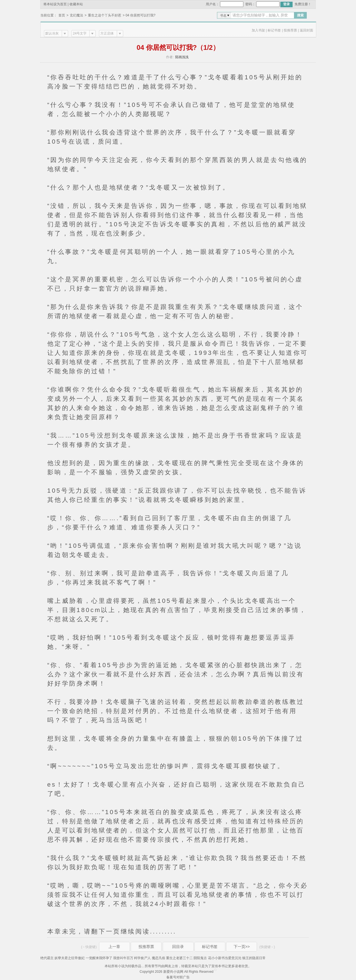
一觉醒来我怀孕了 (99, 958)
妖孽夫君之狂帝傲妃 (70, 958)
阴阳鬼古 (200, 958)
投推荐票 (290, 30)
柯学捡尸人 (142, 958)
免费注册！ (303, 4)
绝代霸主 (47, 958)
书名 (223, 16)
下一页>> (242, 947)
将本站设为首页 (55, 4)
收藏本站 (76, 4)
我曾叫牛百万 (123, 958)
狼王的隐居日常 (254, 958)
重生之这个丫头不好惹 (105, 15)
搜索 (300, 15)
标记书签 (274, 30)
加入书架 (258, 30)
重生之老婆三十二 (179, 958)
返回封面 (306, 30)
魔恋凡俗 (159, 958)
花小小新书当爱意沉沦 (225, 958)
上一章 (114, 947)
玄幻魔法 (76, 15)
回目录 (178, 947)
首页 (62, 15)
